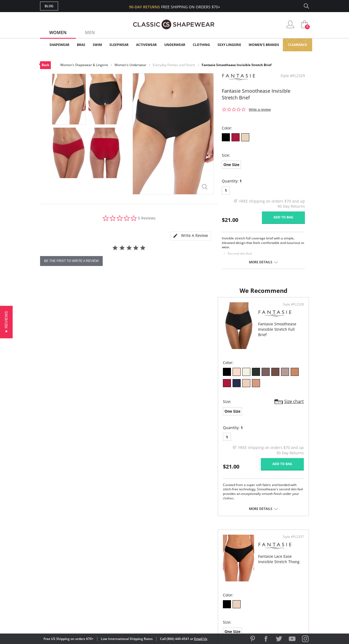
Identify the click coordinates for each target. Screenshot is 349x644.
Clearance (298, 45)
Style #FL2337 (291, 310)
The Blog (210, 573)
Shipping (139, 573)
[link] (259, 609)
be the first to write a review (71, 261)
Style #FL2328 (156, 310)
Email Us (201, 639)
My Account (143, 555)
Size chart (157, 395)
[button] (6, 322)
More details (261, 262)
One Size (231, 165)
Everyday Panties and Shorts (174, 65)
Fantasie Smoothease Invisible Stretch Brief (237, 65)
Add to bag (283, 217)
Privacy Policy (216, 582)
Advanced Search (149, 547)
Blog (49, 6)
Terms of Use (82, 620)
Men (90, 33)
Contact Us (143, 590)
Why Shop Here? (217, 547)
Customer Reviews (220, 555)
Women (58, 33)
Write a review (260, 109)
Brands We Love (217, 564)
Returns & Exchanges (153, 582)
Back (45, 65)
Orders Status (146, 564)
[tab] (191, 236)
